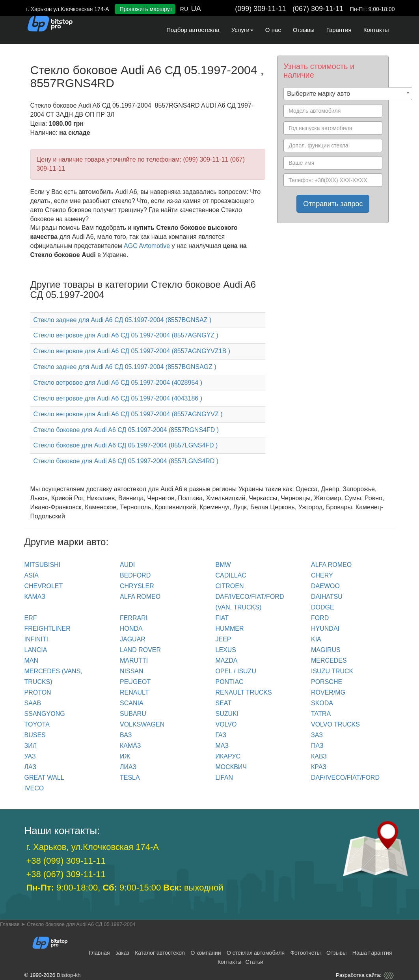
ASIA (32, 575)
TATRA (321, 714)
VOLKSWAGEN (142, 724)
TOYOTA (37, 724)
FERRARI (134, 618)
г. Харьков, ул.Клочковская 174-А (93, 847)
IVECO (34, 788)
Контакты (376, 30)
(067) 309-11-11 (318, 9)
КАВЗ (319, 756)
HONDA (131, 629)
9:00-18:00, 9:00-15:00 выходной (125, 888)
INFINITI (36, 639)
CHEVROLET (44, 586)
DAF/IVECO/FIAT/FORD (345, 778)
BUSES (35, 735)
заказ (122, 953)
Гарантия (339, 30)
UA (196, 9)
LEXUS (226, 650)
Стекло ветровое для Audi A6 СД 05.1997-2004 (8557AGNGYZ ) (126, 335)
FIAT (222, 618)
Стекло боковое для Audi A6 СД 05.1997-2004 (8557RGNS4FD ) (126, 430)
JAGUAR (133, 639)
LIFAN (224, 778)
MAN (32, 660)
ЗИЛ (31, 746)
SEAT (224, 703)
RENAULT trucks (244, 692)
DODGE (323, 607)
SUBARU (133, 714)
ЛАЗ (31, 767)
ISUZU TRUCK (332, 671)
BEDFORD (135, 575)
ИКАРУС (228, 756)
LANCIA (36, 650)
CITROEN (230, 586)
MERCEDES (329, 660)
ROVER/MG (328, 692)
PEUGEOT (135, 682)
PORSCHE (327, 682)
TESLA (130, 778)
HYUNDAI (325, 629)
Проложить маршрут (146, 9)
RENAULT (134, 692)
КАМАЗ (35, 597)
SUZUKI (227, 714)
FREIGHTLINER (47, 629)
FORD (320, 618)
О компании (206, 953)
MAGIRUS (326, 650)
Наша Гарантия (372, 953)
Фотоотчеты (305, 953)
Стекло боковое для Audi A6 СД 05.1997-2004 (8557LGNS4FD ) (126, 445)
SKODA (322, 703)
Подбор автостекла (193, 30)
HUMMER (230, 629)
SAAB (33, 703)
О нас (273, 30)
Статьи (254, 962)
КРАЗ (319, 767)
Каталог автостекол (160, 953)
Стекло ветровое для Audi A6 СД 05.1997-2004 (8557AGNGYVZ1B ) (132, 351)
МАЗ (222, 746)
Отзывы (304, 30)
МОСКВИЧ (231, 767)
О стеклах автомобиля (256, 953)
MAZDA (227, 660)
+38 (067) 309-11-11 (66, 874)
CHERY (322, 575)
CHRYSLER (137, 586)
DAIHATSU (327, 597)
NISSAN (132, 671)
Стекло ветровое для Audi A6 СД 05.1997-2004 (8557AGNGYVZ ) (128, 414)
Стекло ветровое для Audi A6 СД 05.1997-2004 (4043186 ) (118, 398)
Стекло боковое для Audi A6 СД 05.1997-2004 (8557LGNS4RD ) (126, 461)
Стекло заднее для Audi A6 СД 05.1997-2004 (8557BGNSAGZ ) (125, 367)
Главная (99, 953)
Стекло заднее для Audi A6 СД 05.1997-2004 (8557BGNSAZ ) (123, 320)
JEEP (223, 639)
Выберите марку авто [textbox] (318, 94)
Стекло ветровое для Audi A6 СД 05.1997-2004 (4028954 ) (118, 383)
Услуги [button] (242, 30)
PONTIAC (230, 682)
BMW (223, 565)
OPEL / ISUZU (236, 671)
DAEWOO (325, 586)
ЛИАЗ (128, 767)
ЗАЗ (317, 735)
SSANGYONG (45, 714)
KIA (316, 639)
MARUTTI (134, 660)
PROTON (38, 692)
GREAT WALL (44, 778)
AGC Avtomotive (147, 246)
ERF (31, 618)
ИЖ (125, 756)
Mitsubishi (43, 565)
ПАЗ (317, 746)
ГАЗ (221, 735)
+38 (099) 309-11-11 (66, 861)
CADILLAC (231, 575)
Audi (127, 565)
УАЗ (30, 756)
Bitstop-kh (69, 975)
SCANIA (132, 703)
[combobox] (348, 94)
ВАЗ (126, 735)
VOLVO (226, 724)
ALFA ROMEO (331, 565)
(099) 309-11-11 (260, 9)
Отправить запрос (333, 204)
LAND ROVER (140, 650)
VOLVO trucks (335, 724)
